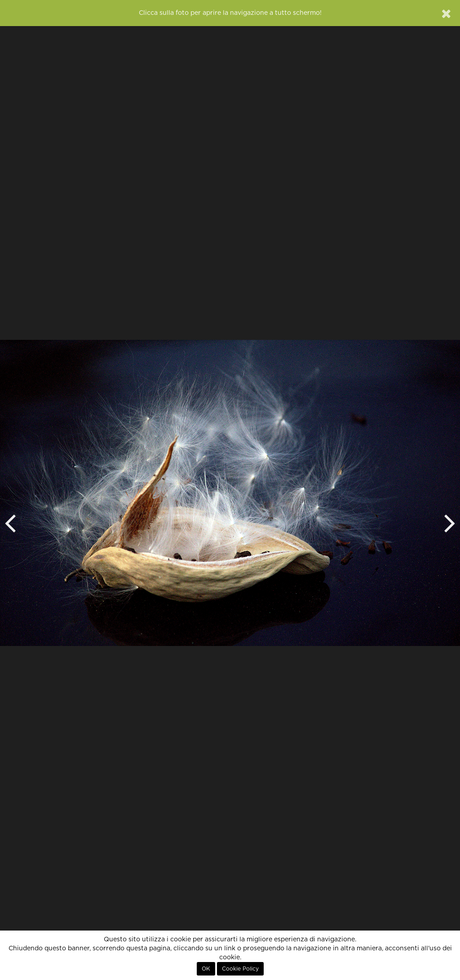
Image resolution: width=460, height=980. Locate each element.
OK (206, 969)
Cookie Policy (240, 969)
